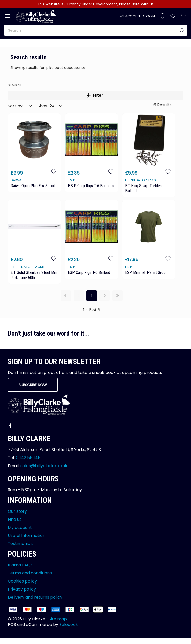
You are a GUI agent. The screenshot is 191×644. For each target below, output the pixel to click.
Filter (95, 95)
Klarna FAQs (20, 565)
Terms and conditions (30, 573)
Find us (15, 519)
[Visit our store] (163, 16)
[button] (8, 16)
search (14, 85)
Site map (58, 619)
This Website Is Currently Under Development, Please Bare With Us (96, 4)
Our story (17, 511)
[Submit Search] (182, 30)
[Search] (96, 30)
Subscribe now (33, 385)
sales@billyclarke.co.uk (44, 466)
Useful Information (27, 535)
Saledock (69, 624)
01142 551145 (28, 458)
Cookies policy (22, 581)
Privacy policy (22, 589)
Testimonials (21, 543)
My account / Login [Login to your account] (137, 16)
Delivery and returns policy (35, 597)
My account (20, 527)
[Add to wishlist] (54, 172)
